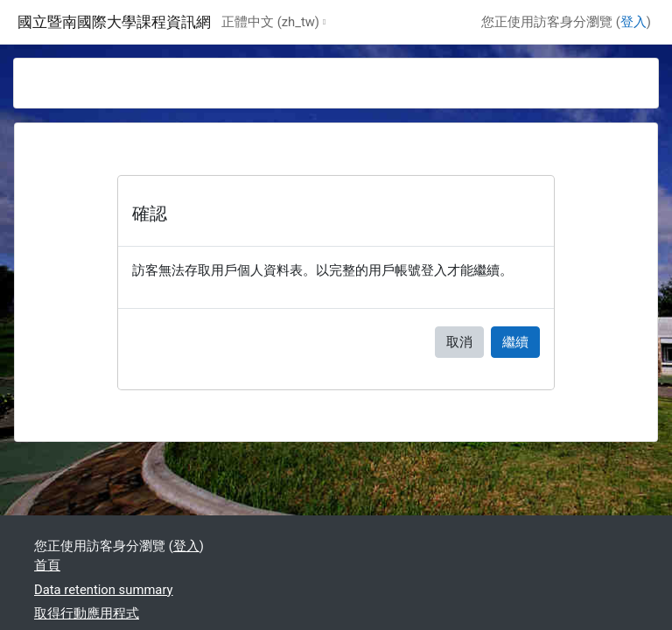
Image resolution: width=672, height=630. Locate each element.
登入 (633, 22)
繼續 (515, 342)
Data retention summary (104, 590)
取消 (459, 342)
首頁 (47, 565)
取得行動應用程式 (87, 613)
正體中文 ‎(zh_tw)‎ (270, 22)
